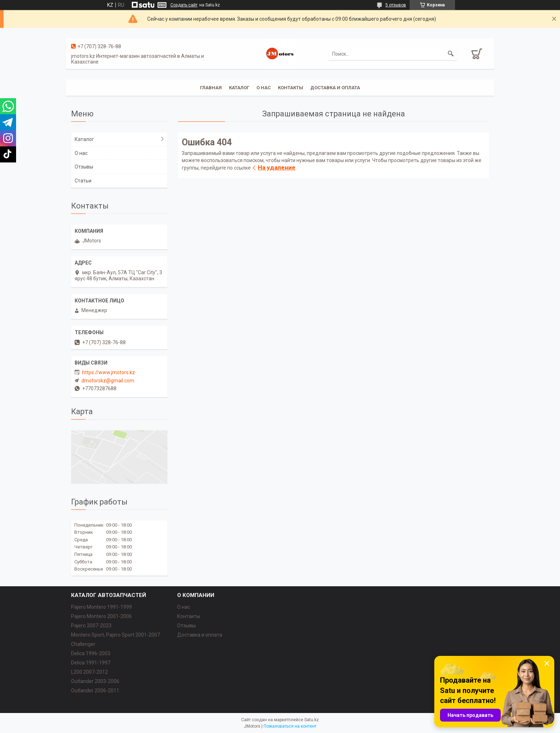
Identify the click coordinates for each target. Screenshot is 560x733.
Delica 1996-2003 (91, 653)
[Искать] (451, 54)
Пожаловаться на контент (290, 726)
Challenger (83, 644)
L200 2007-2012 (89, 672)
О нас (264, 88)
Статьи (83, 181)
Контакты (291, 88)
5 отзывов (396, 5)
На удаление (277, 167)
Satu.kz (312, 720)
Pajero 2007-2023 (91, 626)
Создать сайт (184, 5)
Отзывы (84, 167)
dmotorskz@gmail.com (108, 381)
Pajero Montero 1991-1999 (101, 607)
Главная (211, 88)
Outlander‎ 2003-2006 (95, 681)
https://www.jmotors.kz (109, 372)
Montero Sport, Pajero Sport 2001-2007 (116, 635)
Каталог (239, 88)
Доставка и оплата (335, 88)
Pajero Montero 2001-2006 (101, 616)
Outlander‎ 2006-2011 (95, 691)
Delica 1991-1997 (91, 663)
